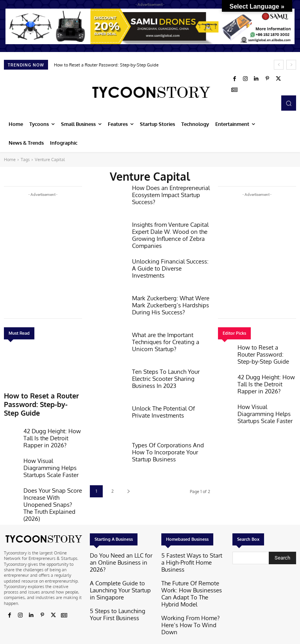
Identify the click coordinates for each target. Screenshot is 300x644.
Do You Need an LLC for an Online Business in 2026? (115, 538)
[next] (291, 65)
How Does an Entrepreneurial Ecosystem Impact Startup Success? (166, 193)
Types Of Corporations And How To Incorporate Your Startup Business (169, 451)
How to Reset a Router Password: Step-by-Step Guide (106, 65)
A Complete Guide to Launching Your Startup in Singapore (120, 557)
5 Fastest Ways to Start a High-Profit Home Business (192, 538)
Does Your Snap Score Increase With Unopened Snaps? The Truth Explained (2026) (50, 472)
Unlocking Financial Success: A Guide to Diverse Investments (167, 264)
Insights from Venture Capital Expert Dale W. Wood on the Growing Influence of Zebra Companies (166, 233)
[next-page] (128, 491)
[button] (289, 103)
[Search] (282, 538)
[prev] (279, 65)
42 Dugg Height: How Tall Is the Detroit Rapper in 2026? (51, 420)
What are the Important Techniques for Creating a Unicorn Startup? (161, 340)
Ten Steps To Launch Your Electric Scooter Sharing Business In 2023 (171, 374)
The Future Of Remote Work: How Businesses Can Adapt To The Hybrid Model (191, 559)
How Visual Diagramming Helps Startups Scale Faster (50, 443)
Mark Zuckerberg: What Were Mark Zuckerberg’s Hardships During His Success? (166, 304)
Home (10, 160)
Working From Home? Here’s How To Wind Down (189, 580)
